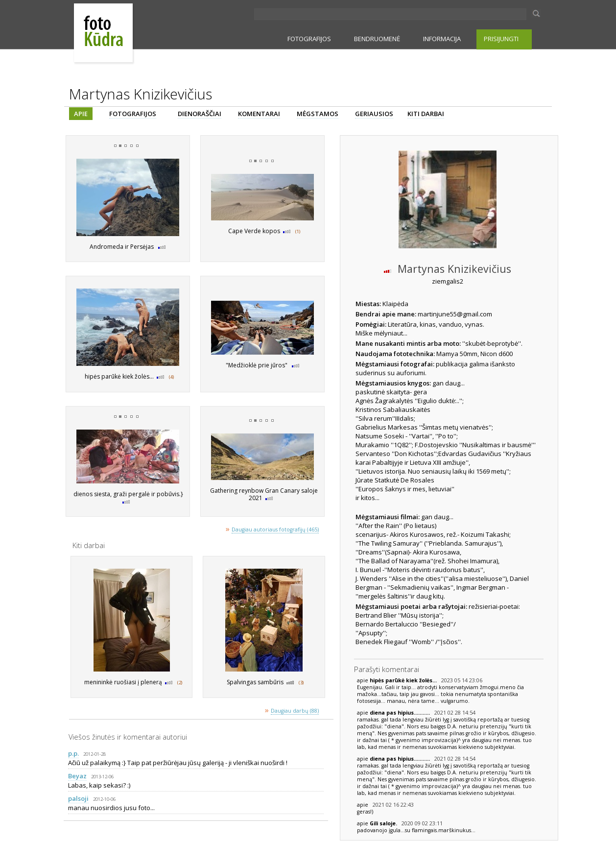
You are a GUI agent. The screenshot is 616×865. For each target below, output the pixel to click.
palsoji (78, 798)
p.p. (73, 753)
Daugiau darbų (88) (295, 711)
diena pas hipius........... (401, 713)
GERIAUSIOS (374, 114)
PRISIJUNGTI (501, 39)
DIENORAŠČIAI (200, 114)
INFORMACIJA (442, 39)
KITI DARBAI (426, 114)
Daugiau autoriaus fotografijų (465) (275, 529)
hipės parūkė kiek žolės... (404, 680)
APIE (81, 114)
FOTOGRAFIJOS (309, 39)
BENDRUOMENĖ (377, 39)
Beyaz (77, 776)
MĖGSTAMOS (318, 114)
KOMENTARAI (259, 114)
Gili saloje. (384, 823)
